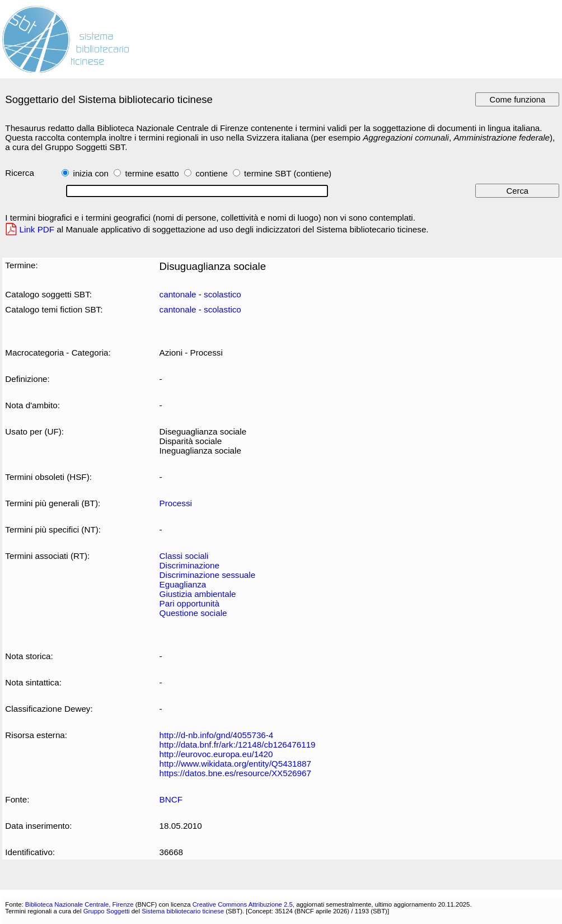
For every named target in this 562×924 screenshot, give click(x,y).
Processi (176, 503)
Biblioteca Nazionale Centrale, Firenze (79, 904)
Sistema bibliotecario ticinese (183, 911)
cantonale (178, 294)
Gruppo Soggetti (107, 911)
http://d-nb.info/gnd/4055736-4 (217, 735)
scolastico (223, 294)
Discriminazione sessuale (208, 575)
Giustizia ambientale (198, 594)
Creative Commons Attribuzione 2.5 (243, 904)
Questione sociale (193, 613)
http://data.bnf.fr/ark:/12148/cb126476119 (238, 745)
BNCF (171, 799)
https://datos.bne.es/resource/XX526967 (235, 773)
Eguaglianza (183, 584)
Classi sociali (184, 556)
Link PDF (37, 229)
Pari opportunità (189, 603)
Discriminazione (189, 565)
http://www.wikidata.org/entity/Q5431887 (235, 764)
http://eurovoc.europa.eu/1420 (216, 754)
